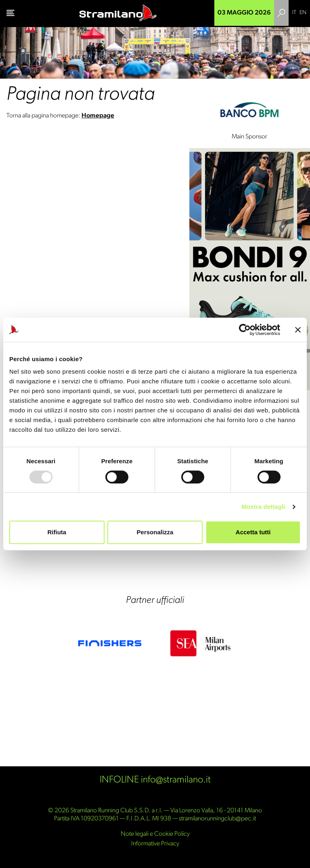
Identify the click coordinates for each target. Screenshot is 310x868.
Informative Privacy (155, 844)
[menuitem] (294, 13)
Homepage (98, 116)
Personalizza (155, 532)
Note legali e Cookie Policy (155, 834)
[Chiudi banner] (298, 330)
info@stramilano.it (176, 780)
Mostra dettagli (263, 507)
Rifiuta (57, 532)
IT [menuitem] (294, 13)
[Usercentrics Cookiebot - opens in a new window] (245, 330)
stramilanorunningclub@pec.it (217, 819)
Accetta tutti (253, 532)
